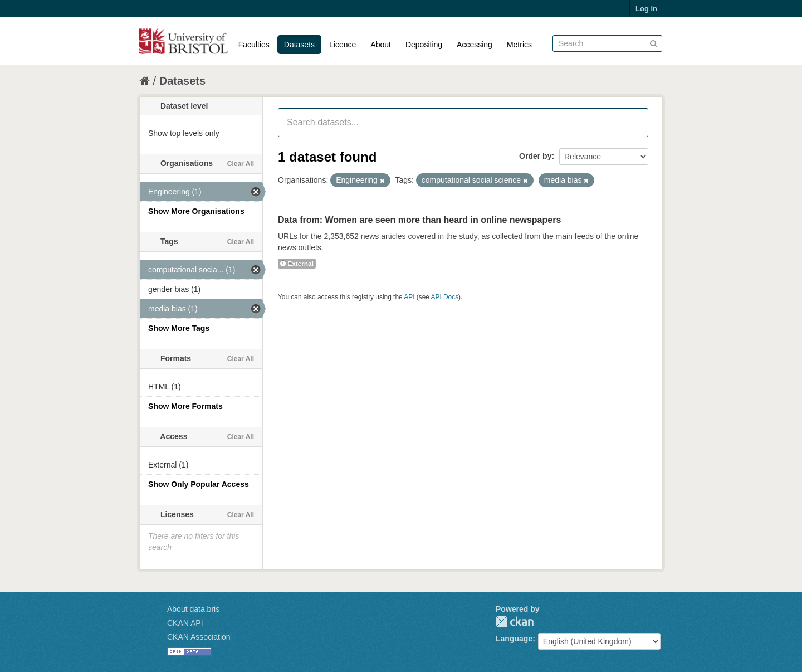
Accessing (475, 45)
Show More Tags (179, 328)
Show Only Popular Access (199, 484)
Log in (646, 9)
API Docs (445, 297)
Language (514, 639)
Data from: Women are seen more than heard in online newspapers (419, 220)
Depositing (424, 45)
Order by (535, 156)
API (409, 297)
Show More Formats (185, 406)
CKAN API (185, 623)
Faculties (254, 45)
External (297, 264)
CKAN (515, 622)
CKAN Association (199, 637)
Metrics (519, 45)
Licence (343, 45)
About (381, 45)
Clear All (241, 164)
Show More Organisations (196, 211)
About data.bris (193, 609)
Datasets (299, 45)
